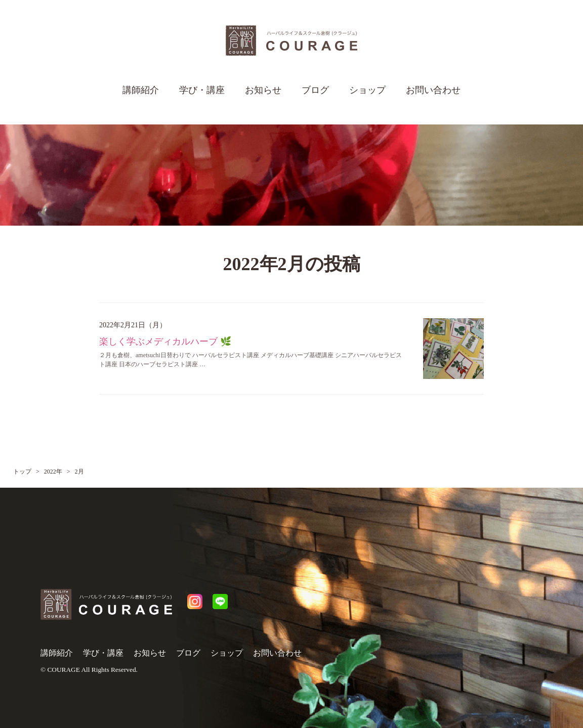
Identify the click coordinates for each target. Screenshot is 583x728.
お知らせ (263, 90)
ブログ (315, 90)
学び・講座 (202, 90)
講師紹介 (141, 90)
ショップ (367, 90)
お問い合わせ (433, 90)
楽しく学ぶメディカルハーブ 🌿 (165, 341)
